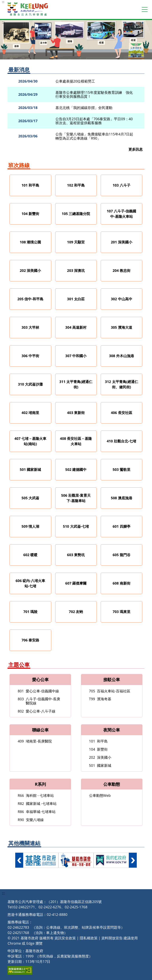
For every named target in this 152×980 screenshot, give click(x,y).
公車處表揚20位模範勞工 (75, 81)
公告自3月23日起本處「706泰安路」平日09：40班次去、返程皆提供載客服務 (94, 121)
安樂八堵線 (31, 820)
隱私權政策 (89, 938)
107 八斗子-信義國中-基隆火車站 (121, 214)
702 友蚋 (76, 612)
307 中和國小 (76, 356)
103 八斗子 (122, 185)
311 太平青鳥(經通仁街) (76, 384)
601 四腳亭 (122, 526)
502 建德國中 (76, 469)
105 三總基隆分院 (76, 214)
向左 (19, 860)
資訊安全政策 (65, 938)
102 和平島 (76, 185)
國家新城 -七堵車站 (37, 804)
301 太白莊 (76, 299)
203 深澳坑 (76, 270)
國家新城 (100, 765)
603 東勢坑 (76, 555)
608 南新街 (122, 583)
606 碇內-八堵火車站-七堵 (30, 583)
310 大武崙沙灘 (30, 384)
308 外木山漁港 (122, 356)
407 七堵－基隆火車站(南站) (30, 441)
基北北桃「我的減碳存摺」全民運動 (84, 108)
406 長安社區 (122, 413)
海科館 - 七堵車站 (36, 795)
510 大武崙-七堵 (76, 526)
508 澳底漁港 (122, 498)
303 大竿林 (30, 327)
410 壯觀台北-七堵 (121, 441)
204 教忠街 (122, 270)
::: (3, 2)
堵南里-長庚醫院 (35, 741)
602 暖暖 (30, 555)
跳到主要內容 (2, 2)
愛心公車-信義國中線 (38, 691)
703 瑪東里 (122, 612)
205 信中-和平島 (30, 299)
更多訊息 (136, 149)
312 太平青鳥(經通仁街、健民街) (122, 384)
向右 (133, 860)
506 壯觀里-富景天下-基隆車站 (76, 498)
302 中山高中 (122, 299)
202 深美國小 (30, 270)
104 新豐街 (30, 214)
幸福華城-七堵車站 (37, 812)
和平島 (98, 741)
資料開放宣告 (112, 938)
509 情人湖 (30, 526)
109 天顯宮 (76, 242)
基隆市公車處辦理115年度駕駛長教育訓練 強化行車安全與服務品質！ (94, 94)
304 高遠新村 (76, 327)
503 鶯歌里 (122, 469)
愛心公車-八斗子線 (37, 711)
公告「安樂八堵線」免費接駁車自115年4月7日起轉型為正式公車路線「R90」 (94, 136)
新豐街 (98, 749)
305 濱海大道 (122, 327)
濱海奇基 (100, 699)
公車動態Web (100, 795)
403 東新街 (76, 413)
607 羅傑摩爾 (76, 583)
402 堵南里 (30, 413)
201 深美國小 (122, 242)
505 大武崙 (30, 498)
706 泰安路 (30, 640)
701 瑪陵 (30, 612)
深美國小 (100, 757)
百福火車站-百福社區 (110, 691)
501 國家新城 (30, 469)
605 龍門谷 (122, 555)
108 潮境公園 (30, 242)
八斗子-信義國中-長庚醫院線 (39, 701)
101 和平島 (30, 185)
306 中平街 (30, 356)
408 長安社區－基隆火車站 (76, 441)
